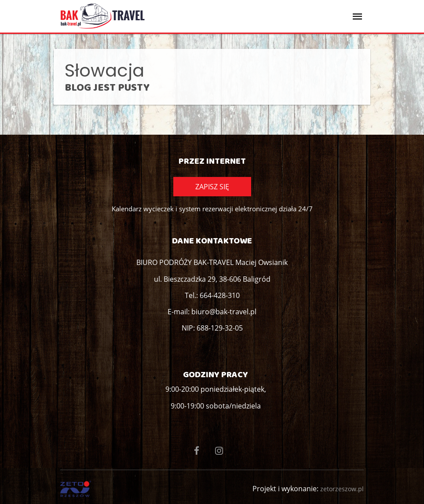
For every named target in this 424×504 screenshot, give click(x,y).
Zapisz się (212, 187)
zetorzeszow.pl (342, 489)
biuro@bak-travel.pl (224, 312)
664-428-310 (220, 295)
